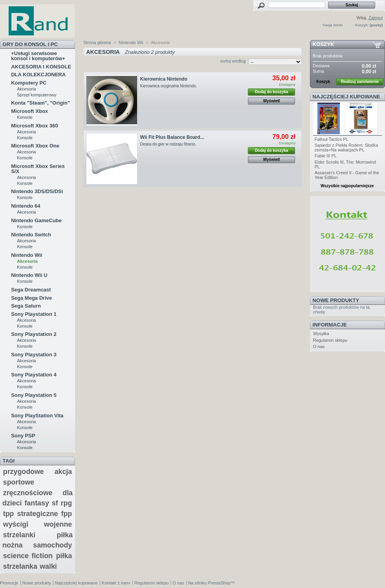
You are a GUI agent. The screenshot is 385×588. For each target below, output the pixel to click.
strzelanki (19, 535)
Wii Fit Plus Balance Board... (172, 137)
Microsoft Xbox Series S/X (38, 169)
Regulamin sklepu (330, 340)
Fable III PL (326, 156)
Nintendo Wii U (29, 275)
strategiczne (38, 514)
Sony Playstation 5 (34, 395)
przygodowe (24, 472)
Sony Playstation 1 (34, 314)
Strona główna (97, 42)
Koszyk (324, 44)
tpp (9, 514)
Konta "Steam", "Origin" (40, 103)
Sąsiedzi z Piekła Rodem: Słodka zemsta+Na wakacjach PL (346, 147)
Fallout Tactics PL (332, 139)
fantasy (37, 503)
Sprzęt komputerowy (37, 95)
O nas (319, 347)
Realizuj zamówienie (360, 82)
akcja (63, 472)
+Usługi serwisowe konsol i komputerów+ (38, 56)
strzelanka (20, 566)
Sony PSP (23, 436)
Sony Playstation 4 (34, 375)
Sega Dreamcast (31, 290)
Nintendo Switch (31, 235)
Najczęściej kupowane (346, 97)
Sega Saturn (26, 306)
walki (48, 566)
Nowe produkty (336, 300)
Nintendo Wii (27, 255)
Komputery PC (29, 83)
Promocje (9, 583)
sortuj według (233, 61)
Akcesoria (26, 89)
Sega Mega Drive (31, 298)
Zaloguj (376, 18)
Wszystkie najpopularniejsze (347, 186)
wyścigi (16, 524)
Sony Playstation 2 (34, 334)
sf (55, 503)
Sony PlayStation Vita (37, 416)
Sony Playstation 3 (34, 355)
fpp (67, 514)
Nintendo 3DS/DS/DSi (37, 191)
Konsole (25, 117)
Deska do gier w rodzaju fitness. (168, 144)
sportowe (19, 482)
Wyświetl (272, 101)
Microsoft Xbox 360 (34, 126)
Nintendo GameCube (36, 220)
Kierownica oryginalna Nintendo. (169, 86)
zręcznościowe (28, 493)
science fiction (28, 556)
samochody (52, 545)
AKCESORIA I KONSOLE (41, 67)
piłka (64, 556)
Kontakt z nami (116, 583)
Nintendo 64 (26, 206)
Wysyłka (321, 334)
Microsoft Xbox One (35, 146)
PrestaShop (219, 583)
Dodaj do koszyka (271, 92)
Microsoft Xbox (29, 111)
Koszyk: (362, 25)
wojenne (58, 524)
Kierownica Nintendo (164, 79)
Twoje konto (333, 25)
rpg (67, 503)
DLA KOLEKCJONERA (38, 75)
